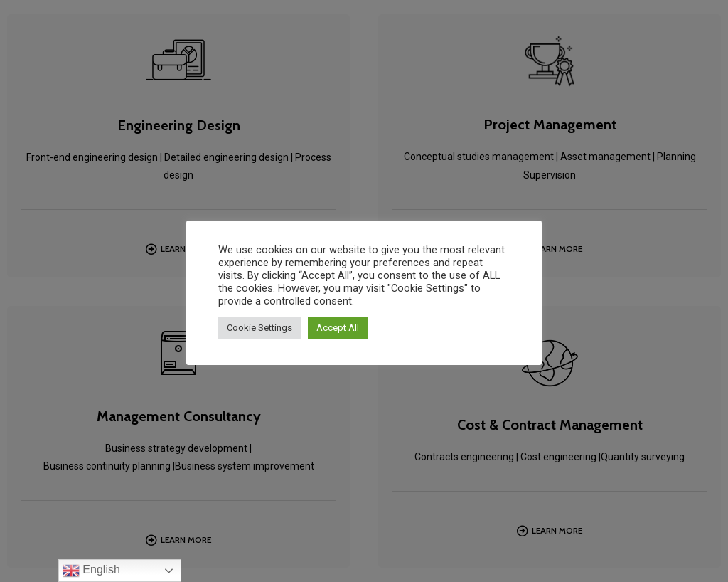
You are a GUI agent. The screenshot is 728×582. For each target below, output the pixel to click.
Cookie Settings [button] (259, 328)
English (91, 571)
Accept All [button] (338, 328)
